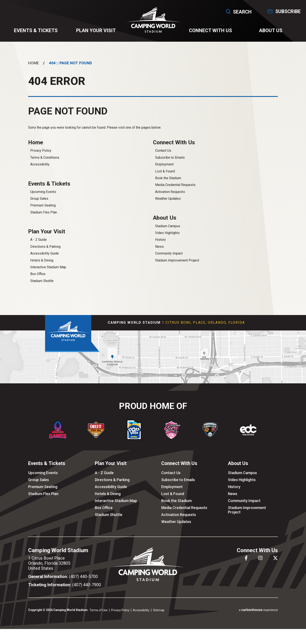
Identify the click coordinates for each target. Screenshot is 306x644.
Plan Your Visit (96, 32)
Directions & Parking (45, 251)
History (161, 244)
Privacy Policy (41, 154)
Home (34, 66)
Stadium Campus (168, 230)
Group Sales (39, 203)
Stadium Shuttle (42, 286)
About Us (269, 32)
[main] (153, 181)
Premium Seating (43, 210)
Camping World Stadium (153, 21)
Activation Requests (170, 195)
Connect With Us (210, 32)
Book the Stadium (168, 182)
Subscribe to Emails (170, 161)
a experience (258, 614)
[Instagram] (260, 562)
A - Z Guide (39, 244)
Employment (164, 168)
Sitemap (159, 615)
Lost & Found (165, 175)
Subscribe (286, 12)
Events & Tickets (37, 32)
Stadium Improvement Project (177, 264)
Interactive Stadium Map (48, 272)
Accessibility (40, 168)
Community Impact (169, 258)
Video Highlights (167, 237)
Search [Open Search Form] (232, 11)
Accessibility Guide (45, 258)
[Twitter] (275, 562)
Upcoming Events (43, 196)
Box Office (38, 279)
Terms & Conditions (45, 161)
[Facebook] (246, 562)
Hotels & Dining (42, 265)
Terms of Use (99, 615)
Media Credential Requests (175, 189)
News (159, 251)
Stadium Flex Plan (44, 216)
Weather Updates (168, 202)
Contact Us (163, 154)
